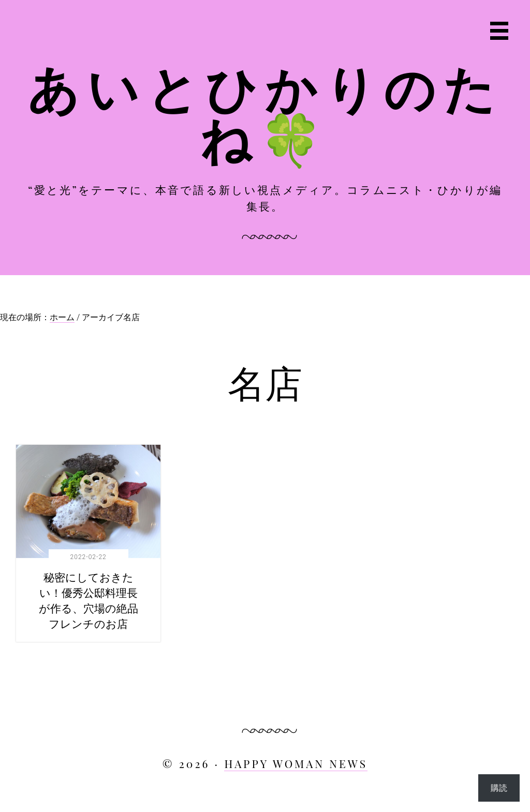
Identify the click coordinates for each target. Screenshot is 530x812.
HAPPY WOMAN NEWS (296, 763)
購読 (499, 787)
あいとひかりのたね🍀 (265, 112)
